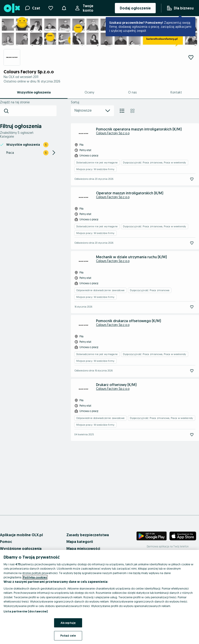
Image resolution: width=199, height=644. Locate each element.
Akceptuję (68, 623)
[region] (99, 597)
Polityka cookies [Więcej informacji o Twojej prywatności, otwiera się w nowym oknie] (35, 577)
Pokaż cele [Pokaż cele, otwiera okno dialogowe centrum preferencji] (68, 635)
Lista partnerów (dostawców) (26, 611)
